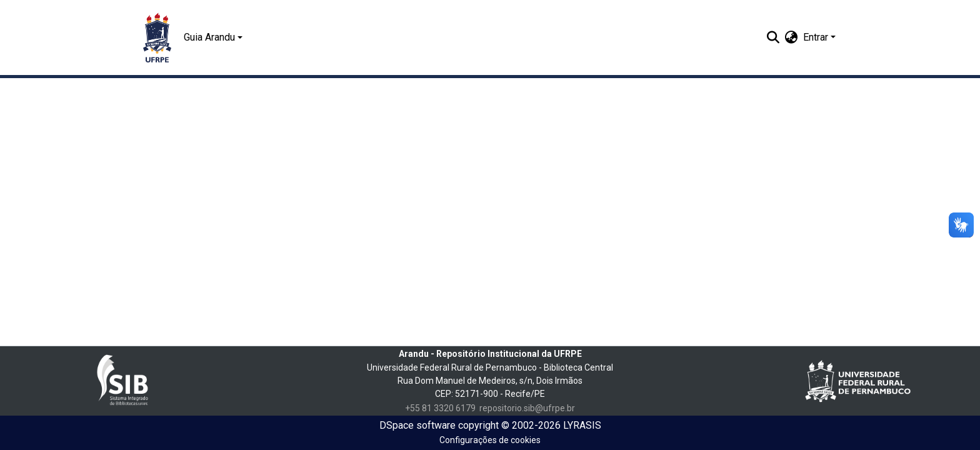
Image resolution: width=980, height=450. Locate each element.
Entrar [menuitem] (816, 37)
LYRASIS (582, 425)
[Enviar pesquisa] (773, 37)
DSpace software (417, 425)
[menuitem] (792, 37)
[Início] (157, 37)
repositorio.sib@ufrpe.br (527, 408)
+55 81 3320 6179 (440, 408)
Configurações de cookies (490, 440)
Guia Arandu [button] (209, 37)
